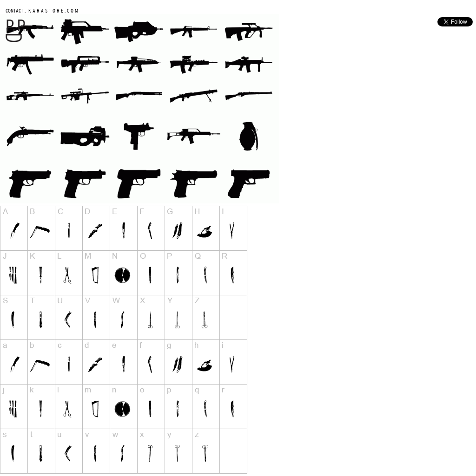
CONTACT (14, 10)
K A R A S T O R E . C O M (53, 10)
